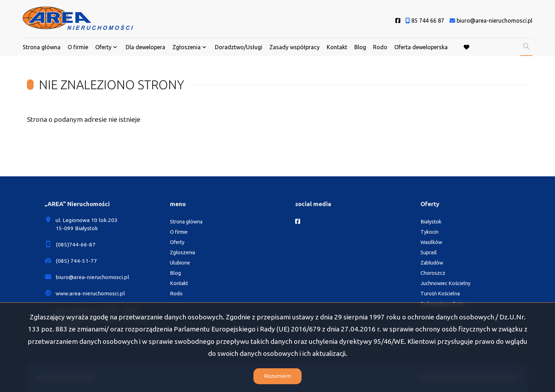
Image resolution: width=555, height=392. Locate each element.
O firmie (78, 47)
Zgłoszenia (187, 47)
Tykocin (430, 232)
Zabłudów (432, 263)
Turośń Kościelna (440, 294)
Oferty (103, 47)
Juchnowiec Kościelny (445, 283)
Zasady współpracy (294, 47)
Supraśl (429, 252)
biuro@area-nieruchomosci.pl (92, 277)
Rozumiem (277, 376)
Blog (360, 47)
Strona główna (42, 47)
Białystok (431, 222)
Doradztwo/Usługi (239, 47)
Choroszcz (433, 273)
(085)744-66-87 (76, 245)
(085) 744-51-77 (76, 261)
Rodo (380, 47)
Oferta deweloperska (421, 47)
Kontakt (337, 47)
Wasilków (431, 242)
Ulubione (180, 263)
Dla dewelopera (145, 47)
